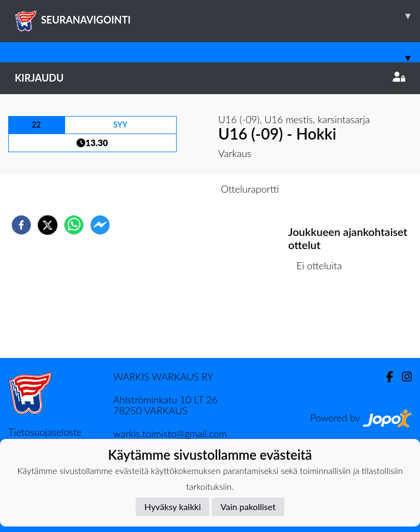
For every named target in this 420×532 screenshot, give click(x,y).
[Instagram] (402, 377)
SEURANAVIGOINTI (217, 16)
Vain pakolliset (248, 507)
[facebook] (21, 225)
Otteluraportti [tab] (250, 189)
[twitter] (48, 225)
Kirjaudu (210, 78)
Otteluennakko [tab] (172, 189)
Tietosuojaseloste (45, 432)
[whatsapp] (74, 225)
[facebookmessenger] (100, 225)
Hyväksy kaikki (173, 507)
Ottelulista (323, 321)
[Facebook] (385, 377)
